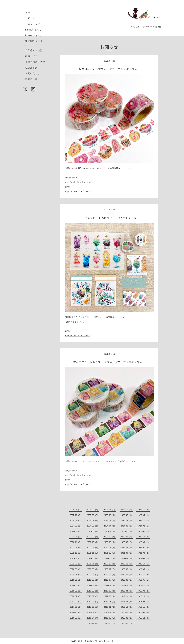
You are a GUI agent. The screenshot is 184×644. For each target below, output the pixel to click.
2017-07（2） (93, 602)
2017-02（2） (93, 607)
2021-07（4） (76, 558)
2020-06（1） (127, 569)
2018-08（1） (93, 591)
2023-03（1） (93, 537)
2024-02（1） (144, 526)
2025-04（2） (76, 521)
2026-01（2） (110, 510)
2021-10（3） (110, 553)
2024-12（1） (127, 521)
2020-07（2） (110, 569)
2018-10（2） (144, 585)
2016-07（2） (127, 613)
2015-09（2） (127, 623)
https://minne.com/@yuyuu (78, 191)
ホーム (29, 12)
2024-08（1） (76, 526)
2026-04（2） (76, 510)
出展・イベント (34, 56)
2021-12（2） (76, 553)
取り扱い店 (31, 79)
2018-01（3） (93, 596)
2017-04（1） (144, 602)
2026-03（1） (93, 510)
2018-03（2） (144, 591)
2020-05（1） (144, 569)
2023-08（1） (93, 531)
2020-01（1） (127, 575)
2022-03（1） (110, 548)
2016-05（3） (76, 618)
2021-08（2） (144, 553)
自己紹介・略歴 (34, 50)
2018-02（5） (76, 596)
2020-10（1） (144, 564)
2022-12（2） (144, 537)
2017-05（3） (127, 602)
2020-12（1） (110, 564)
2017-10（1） (144, 596)
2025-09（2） (93, 515)
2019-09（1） (76, 580)
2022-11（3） (76, 542)
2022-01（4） (144, 548)
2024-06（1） (93, 526)
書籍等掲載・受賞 (35, 62)
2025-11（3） (144, 510)
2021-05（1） (110, 558)
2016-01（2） (127, 618)
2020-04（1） (76, 575)
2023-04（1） (76, 537)
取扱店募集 (31, 68)
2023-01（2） (127, 537)
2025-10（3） (76, 515)
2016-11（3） (144, 607)
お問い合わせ (33, 73)
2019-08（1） (93, 580)
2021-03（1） (144, 558)
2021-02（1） (76, 564)
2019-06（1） (127, 580)
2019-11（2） (144, 575)
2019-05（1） (144, 580)
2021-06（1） (93, 558)
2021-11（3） (93, 553)
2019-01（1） (110, 585)
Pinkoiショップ (34, 35)
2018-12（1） (127, 585)
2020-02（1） (110, 575)
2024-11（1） (144, 521)
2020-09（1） (76, 569)
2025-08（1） (110, 515)
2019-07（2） (110, 580)
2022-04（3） (93, 548)
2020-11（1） (127, 564)
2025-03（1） (93, 521)
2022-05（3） (76, 548)
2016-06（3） (144, 613)
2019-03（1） (93, 585)
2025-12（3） (127, 510)
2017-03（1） (76, 607)
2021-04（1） (127, 558)
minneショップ (34, 30)
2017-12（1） (110, 596)
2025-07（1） (127, 515)
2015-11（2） (93, 623)
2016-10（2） (76, 613)
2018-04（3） (127, 591)
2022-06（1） (144, 542)
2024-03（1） (127, 526)
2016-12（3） (127, 607)
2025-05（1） (144, 515)
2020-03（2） (93, 575)
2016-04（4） (93, 618)
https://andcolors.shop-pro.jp (78, 182)
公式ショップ (33, 24)
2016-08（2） (110, 613)
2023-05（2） (144, 531)
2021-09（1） (127, 553)
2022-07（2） (127, 542)
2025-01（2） (110, 521)
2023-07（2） (110, 531)
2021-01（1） (93, 564)
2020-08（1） (93, 569)
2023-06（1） (127, 531)
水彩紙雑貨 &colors (85, 641)
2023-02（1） (110, 537)
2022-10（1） (93, 542)
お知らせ (30, 18)
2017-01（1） (110, 607)
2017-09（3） (76, 602)
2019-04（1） (76, 585)
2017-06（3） (110, 602)
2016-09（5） (93, 613)
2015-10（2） (110, 623)
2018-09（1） (76, 591)
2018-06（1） (110, 591)
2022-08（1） (110, 542)
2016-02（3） (110, 618)
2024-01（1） (76, 531)
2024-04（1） (110, 526)
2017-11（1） (127, 596)
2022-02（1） (127, 548)
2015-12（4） (144, 618)
